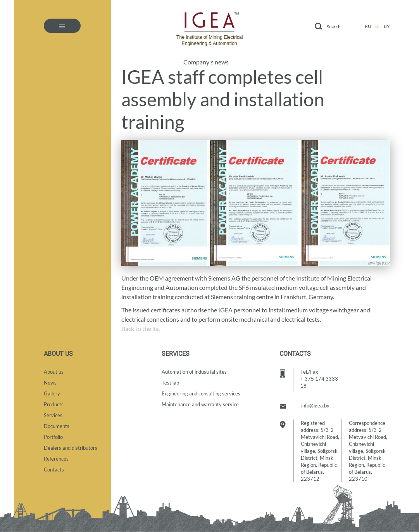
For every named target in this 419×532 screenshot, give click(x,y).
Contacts (54, 470)
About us (54, 372)
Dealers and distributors (71, 448)
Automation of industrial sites (194, 372)
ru (368, 26)
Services (53, 415)
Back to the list (141, 328)
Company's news (206, 62)
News (50, 383)
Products (54, 404)
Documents (57, 426)
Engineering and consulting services (201, 393)
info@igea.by (315, 405)
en (378, 26)
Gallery (52, 393)
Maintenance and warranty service (200, 404)
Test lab (170, 383)
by (387, 26)
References (56, 459)
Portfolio (53, 437)
